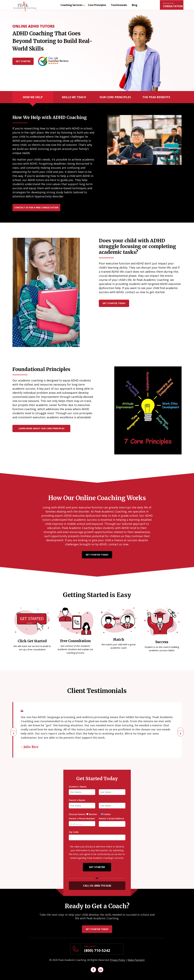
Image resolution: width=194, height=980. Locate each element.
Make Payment (136, 960)
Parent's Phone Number (82, 818)
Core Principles (97, 5)
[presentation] (14, 731)
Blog (135, 5)
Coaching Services (71, 5)
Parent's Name (77, 800)
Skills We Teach (74, 97)
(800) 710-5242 (97, 950)
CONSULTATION (173, 5)
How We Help (33, 97)
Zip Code (74, 832)
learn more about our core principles (41, 428)
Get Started (23, 61)
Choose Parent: (77, 814)
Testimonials (119, 5)
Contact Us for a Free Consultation (36, 207)
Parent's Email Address (111, 818)
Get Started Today (114, 303)
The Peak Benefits (156, 97)
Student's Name (78, 787)
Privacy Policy (117, 960)
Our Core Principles (115, 97)
